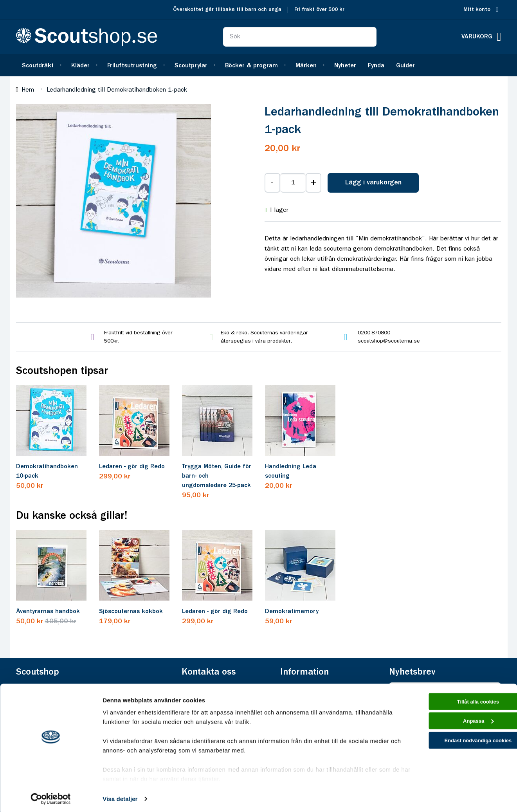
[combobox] (300, 37)
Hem (28, 90)
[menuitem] (41, 65)
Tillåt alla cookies (452, 701)
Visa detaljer (120, 797)
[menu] (259, 65)
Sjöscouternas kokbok (131, 612)
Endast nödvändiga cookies (452, 745)
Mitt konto (477, 10)
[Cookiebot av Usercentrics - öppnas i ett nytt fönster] (51, 797)
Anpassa (452, 723)
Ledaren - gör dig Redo (132, 467)
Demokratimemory (292, 612)
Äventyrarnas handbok (48, 612)
